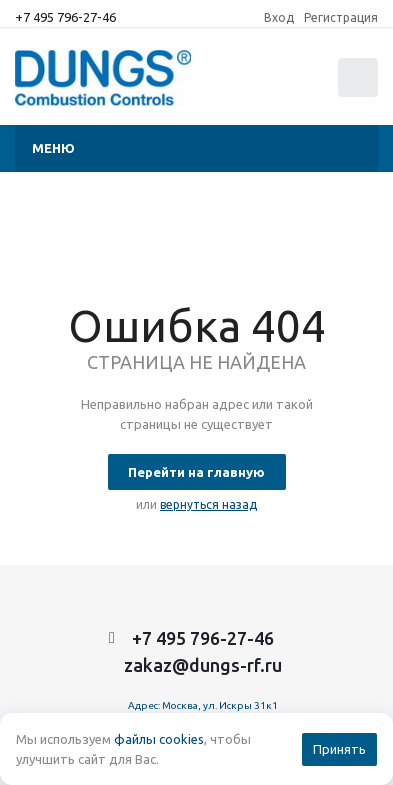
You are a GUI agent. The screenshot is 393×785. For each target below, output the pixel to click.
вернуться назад (208, 504)
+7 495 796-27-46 (65, 17)
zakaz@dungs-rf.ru (203, 665)
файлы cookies (159, 739)
